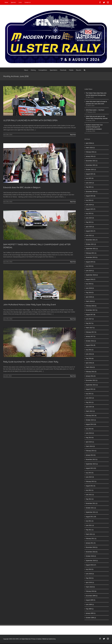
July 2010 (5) (90, 569)
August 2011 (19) (91, 517)
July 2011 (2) (90, 521)
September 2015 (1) (92, 385)
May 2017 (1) (90, 323)
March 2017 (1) (90, 328)
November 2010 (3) (92, 552)
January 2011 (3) (91, 543)
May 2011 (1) (90, 530)
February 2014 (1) (91, 451)
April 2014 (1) (90, 442)
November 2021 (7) (92, 240)
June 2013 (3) (90, 477)
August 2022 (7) (91, 231)
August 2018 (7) (91, 279)
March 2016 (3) (90, 367)
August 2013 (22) (91, 468)
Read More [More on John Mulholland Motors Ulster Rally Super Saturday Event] (73, 319)
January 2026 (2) (91, 156)
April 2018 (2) (90, 297)
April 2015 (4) (90, 407)
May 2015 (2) (90, 402)
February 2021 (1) (91, 253)
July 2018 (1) (90, 284)
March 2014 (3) (90, 446)
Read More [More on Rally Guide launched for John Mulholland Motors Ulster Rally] (73, 376)
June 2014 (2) (90, 433)
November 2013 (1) (92, 459)
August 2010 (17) (91, 565)
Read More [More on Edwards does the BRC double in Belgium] (73, 202)
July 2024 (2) (90, 200)
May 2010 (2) (90, 578)
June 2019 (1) (90, 271)
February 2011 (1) (91, 539)
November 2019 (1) (92, 257)
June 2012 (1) (90, 495)
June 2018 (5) (90, 288)
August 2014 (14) (91, 424)
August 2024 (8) (91, 196)
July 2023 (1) (90, 213)
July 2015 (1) (90, 394)
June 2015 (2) (90, 398)
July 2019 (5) (90, 266)
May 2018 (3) (90, 292)
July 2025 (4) (90, 178)
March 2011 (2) (90, 534)
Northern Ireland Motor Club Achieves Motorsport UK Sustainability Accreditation (94, 127)
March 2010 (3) (90, 587)
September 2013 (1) (92, 464)
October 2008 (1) (91, 618)
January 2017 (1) (91, 336)
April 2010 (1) (90, 582)
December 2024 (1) (92, 192)
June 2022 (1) (90, 235)
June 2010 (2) (90, 574)
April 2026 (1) (90, 143)
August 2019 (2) (91, 262)
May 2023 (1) (90, 222)
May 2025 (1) (90, 187)
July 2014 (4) (90, 429)
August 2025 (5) (91, 174)
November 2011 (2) (92, 503)
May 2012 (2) (90, 499)
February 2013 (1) (91, 481)
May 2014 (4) (90, 438)
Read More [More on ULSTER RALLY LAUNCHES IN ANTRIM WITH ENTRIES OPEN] (73, 135)
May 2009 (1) (90, 609)
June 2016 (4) (90, 354)
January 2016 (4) (91, 376)
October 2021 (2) (91, 244)
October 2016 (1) (91, 341)
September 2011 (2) (92, 512)
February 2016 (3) (91, 372)
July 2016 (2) (90, 350)
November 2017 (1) (92, 310)
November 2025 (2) (92, 165)
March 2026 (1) (90, 148)
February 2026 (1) (91, 152)
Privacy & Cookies (36, 639)
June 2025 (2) (90, 183)
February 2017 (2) (91, 332)
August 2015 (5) (91, 389)
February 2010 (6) (91, 591)
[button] (85, 70)
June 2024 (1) (90, 205)
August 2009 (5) (91, 600)
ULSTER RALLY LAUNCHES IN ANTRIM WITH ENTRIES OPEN (30, 120)
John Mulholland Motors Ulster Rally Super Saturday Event (30, 305)
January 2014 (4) (91, 455)
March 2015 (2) (90, 411)
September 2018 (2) (92, 275)
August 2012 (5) (91, 486)
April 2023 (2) (90, 227)
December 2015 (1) (92, 380)
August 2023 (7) (91, 209)
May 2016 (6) (90, 358)
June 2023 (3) (90, 218)
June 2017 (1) (90, 319)
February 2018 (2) (91, 306)
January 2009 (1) (91, 613)
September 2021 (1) (92, 249)
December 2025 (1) (92, 161)
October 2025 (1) (91, 169)
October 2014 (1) (91, 420)
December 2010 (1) (92, 547)
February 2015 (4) (91, 416)
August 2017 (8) (90, 315)
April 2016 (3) (90, 363)
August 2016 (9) (91, 345)
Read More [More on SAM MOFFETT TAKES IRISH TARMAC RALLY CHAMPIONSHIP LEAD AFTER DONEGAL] (73, 262)
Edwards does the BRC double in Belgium (22, 187)
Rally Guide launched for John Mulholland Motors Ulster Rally (31, 362)
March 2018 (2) (90, 301)
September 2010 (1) (92, 561)
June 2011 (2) (90, 525)
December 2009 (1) (92, 596)
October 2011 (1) (91, 508)
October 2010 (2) (91, 556)
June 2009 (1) (90, 604)
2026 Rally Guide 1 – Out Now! (95, 110)
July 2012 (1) (90, 490)
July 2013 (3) (90, 473)
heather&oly (52, 639)
